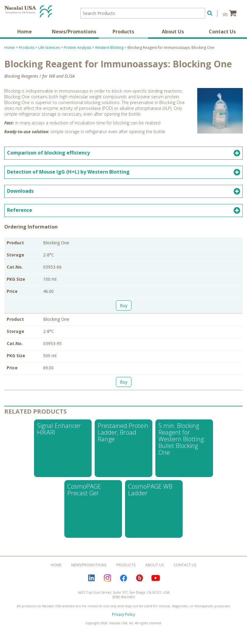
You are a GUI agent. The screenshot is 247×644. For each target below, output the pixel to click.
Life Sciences (49, 51)
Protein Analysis (77, 51)
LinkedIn (91, 581)
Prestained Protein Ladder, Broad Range (123, 436)
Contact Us (222, 35)
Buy (124, 309)
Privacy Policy (123, 618)
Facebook (123, 581)
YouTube (156, 581)
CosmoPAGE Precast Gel (84, 493)
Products (123, 35)
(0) (230, 13)
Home (25, 35)
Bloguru (140, 581)
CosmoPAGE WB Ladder (150, 493)
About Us (173, 35)
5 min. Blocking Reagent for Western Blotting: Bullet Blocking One (182, 442)
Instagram (107, 581)
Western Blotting (109, 51)
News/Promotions (74, 35)
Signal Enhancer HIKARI (59, 432)
